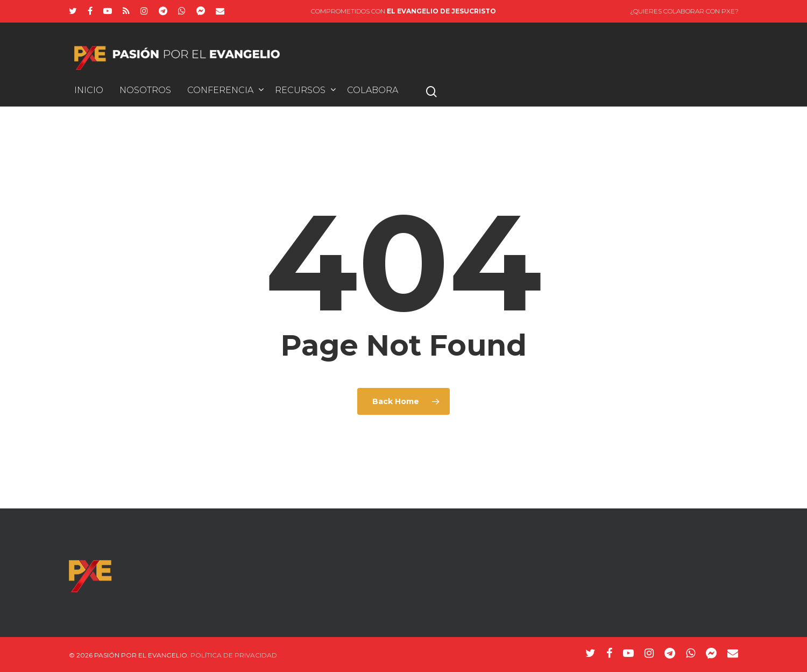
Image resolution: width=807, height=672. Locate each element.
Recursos (305, 91)
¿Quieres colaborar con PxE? (684, 11)
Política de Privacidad (234, 655)
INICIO (89, 91)
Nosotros (145, 91)
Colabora (373, 91)
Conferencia (225, 91)
